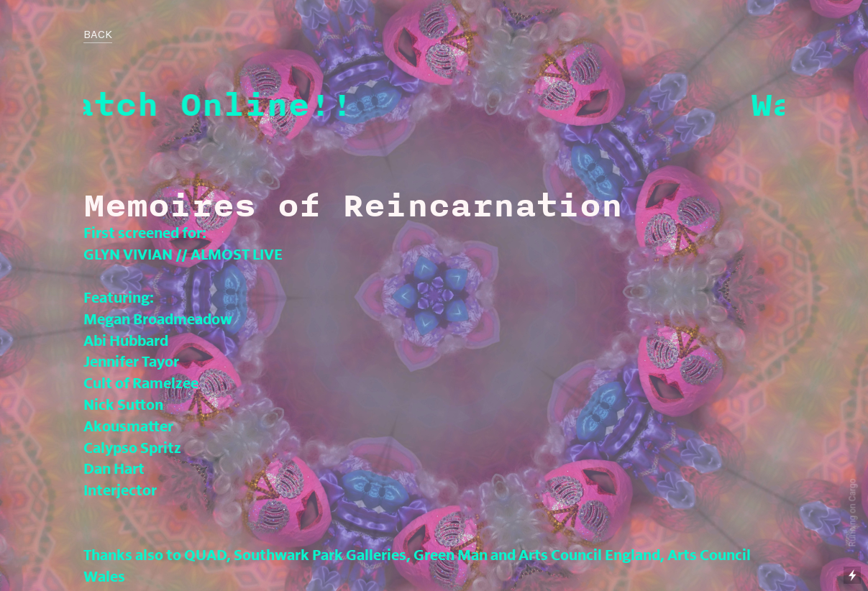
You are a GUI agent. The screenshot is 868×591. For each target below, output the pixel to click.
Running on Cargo (853, 513)
